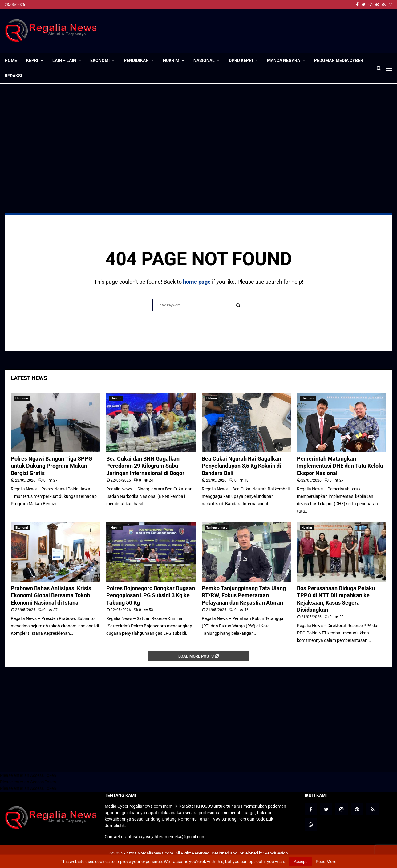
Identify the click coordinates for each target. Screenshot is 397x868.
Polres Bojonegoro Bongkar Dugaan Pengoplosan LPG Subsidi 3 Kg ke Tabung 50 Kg (151, 595)
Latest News (29, 378)
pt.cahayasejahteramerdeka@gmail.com (166, 837)
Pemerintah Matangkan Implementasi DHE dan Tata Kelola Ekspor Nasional (340, 466)
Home (11, 60)
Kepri (32, 60)
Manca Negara (284, 60)
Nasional (204, 60)
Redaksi (13, 76)
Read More (326, 862)
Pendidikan (136, 60)
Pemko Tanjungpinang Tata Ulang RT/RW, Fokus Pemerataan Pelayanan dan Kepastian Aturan (244, 595)
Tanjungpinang (217, 528)
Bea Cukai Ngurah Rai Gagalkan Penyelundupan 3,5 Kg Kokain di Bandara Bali (241, 466)
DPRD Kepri (241, 60)
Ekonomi (100, 60)
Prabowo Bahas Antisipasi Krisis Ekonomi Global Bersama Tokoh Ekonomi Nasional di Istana (51, 595)
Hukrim (171, 60)
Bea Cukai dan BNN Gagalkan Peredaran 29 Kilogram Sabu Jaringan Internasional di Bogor (145, 466)
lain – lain (64, 60)
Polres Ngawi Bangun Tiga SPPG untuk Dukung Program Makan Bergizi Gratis (51, 466)
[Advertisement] (280, 31)
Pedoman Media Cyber (339, 60)
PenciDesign (276, 853)
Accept (300, 862)
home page (197, 282)
